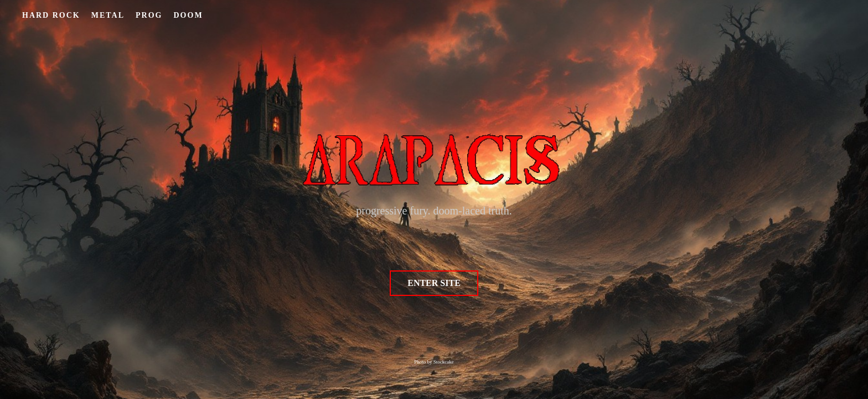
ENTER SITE (434, 283)
